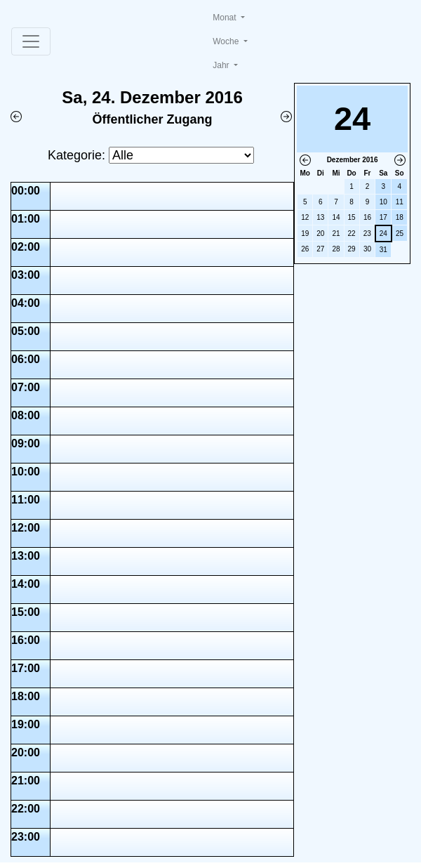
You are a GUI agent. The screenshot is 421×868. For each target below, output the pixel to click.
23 (367, 234)
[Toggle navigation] (31, 41)
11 (400, 202)
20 (320, 234)
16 (367, 217)
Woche (227, 41)
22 (352, 234)
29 (352, 249)
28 (336, 249)
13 (320, 217)
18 (400, 217)
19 (305, 234)
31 (383, 250)
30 (367, 249)
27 (320, 249)
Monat (226, 18)
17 (383, 217)
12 (305, 217)
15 (352, 217)
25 (400, 234)
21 (336, 234)
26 (305, 249)
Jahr (222, 65)
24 (383, 234)
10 (383, 202)
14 (336, 217)
